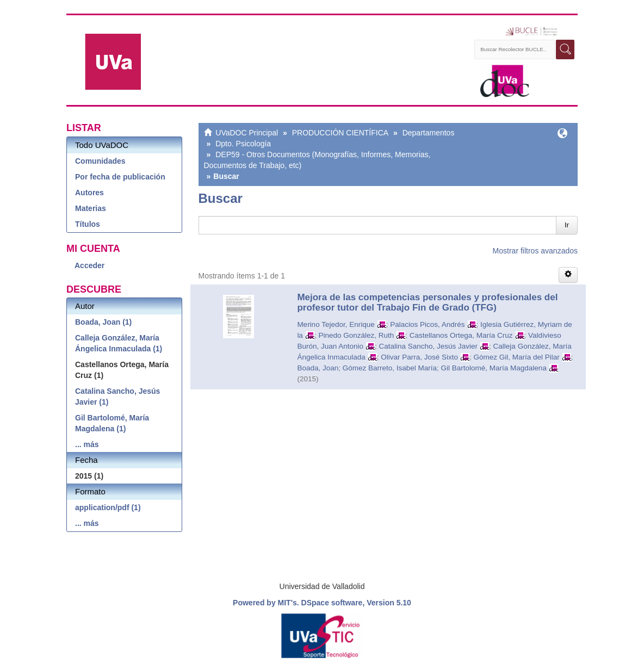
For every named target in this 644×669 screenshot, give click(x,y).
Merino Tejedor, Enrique (336, 324)
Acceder (89, 265)
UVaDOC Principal (247, 133)
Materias (91, 208)
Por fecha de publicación (120, 177)
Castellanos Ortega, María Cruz (461, 335)
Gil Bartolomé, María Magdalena (494, 368)
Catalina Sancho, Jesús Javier (428, 346)
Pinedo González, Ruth (356, 335)
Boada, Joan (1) (103, 322)
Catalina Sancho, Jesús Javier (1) (117, 397)
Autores (89, 193)
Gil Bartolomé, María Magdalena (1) (112, 423)
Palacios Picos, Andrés (427, 324)
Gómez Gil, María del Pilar (517, 357)
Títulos (88, 224)
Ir (567, 225)
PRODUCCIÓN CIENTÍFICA (340, 133)
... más (87, 444)
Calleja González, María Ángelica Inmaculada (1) (119, 343)
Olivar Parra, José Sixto (419, 357)
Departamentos (429, 133)
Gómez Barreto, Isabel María (390, 368)
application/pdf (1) (108, 507)
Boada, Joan (318, 368)
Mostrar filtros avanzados (535, 251)
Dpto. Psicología (243, 144)
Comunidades (100, 161)
